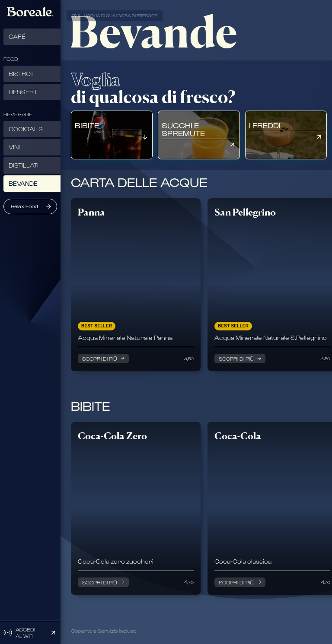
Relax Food (24, 206)
